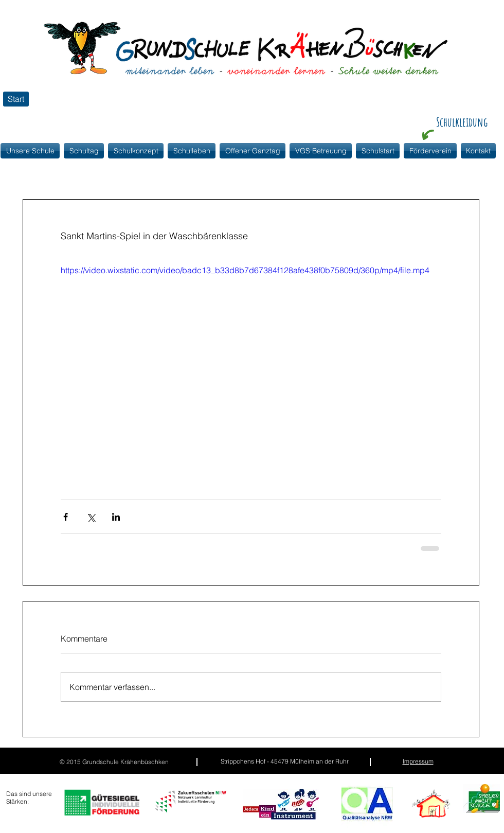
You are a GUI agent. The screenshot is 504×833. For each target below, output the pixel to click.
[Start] (16, 99)
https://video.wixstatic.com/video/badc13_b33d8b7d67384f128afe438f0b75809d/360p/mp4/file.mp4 (245, 270)
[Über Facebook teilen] (66, 517)
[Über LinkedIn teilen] (116, 517)
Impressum (418, 761)
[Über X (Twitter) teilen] (91, 517)
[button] (136, 151)
